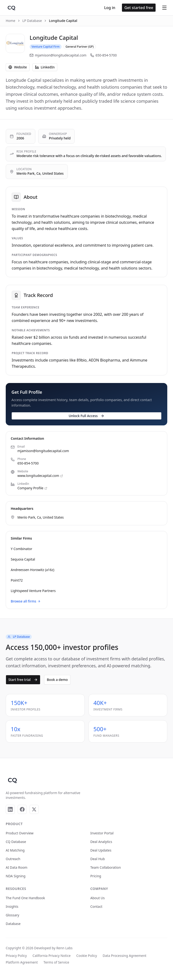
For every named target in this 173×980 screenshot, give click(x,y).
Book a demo (57, 680)
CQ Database (16, 842)
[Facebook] (22, 809)
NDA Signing (16, 876)
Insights (12, 906)
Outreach (13, 859)
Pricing (96, 876)
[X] (34, 809)
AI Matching (15, 850)
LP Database (32, 21)
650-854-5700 (103, 55)
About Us (98, 898)
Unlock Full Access (87, 416)
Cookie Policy (87, 956)
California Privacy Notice (51, 956)
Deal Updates (101, 850)
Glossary (12, 915)
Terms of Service (56, 962)
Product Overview (20, 833)
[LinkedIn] (10, 809)
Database (13, 924)
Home (10, 21)
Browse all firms (26, 601)
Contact (97, 906)
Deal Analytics (101, 842)
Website (18, 67)
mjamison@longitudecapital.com (58, 55)
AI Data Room (17, 867)
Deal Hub (98, 859)
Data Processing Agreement (124, 956)
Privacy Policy (16, 956)
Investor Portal (102, 833)
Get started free (139, 8)
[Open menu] (164, 8)
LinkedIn (45, 67)
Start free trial (23, 680)
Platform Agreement (22, 962)
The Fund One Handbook (25, 898)
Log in (110, 8)
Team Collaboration (106, 867)
